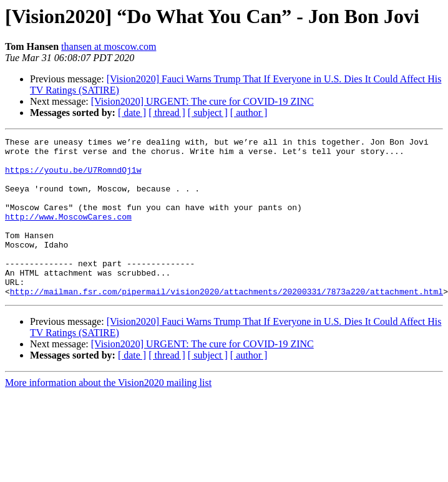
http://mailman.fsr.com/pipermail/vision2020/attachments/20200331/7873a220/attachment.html (226, 323)
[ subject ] (208, 113)
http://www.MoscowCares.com (68, 233)
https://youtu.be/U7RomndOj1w (73, 177)
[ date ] (132, 113)
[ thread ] (167, 113)
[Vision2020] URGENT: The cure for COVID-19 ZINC (202, 101)
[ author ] (249, 113)
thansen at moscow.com (109, 46)
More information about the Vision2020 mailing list (108, 414)
